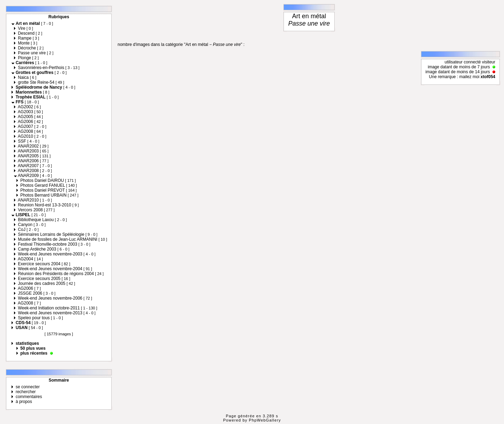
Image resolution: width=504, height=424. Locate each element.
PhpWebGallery (265, 420)
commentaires (29, 397)
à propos (24, 402)
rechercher (26, 392)
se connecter (28, 387)
